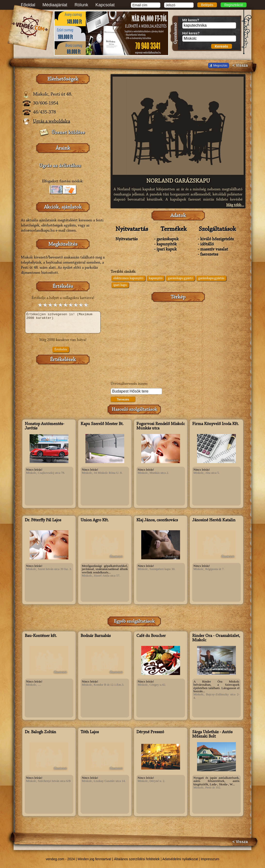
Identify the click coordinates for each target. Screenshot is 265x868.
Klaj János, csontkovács (157, 520)
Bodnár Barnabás (96, 636)
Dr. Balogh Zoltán (40, 732)
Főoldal (28, 5)
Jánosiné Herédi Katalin (214, 520)
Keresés (221, 46)
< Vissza (240, 65)
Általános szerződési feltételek (137, 859)
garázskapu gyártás (211, 278)
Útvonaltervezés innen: (129, 384)
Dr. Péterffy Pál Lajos (43, 520)
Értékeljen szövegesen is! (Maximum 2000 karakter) (63, 322)
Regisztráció (234, 5)
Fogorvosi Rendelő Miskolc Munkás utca (161, 426)
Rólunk (81, 5)
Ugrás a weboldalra (52, 121)
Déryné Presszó (150, 732)
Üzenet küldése (68, 133)
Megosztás (220, 65)
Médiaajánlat (55, 5)
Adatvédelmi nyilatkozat (180, 859)
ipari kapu (120, 285)
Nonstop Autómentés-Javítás (45, 426)
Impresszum (210, 859)
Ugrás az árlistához (60, 166)
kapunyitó (156, 278)
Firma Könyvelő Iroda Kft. (215, 424)
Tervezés (123, 400)
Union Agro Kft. (95, 520)
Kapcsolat (105, 5)
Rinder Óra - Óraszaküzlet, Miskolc (216, 638)
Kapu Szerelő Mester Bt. (102, 424)
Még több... (235, 205)
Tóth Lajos (90, 732)
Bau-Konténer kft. (41, 636)
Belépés (207, 5)
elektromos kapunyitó (128, 278)
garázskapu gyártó (180, 278)
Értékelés (61, 350)
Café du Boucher (151, 636)
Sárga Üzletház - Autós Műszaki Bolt (212, 734)
